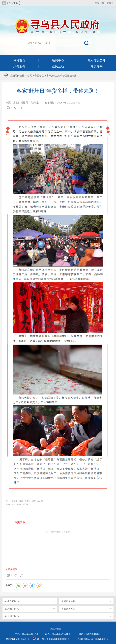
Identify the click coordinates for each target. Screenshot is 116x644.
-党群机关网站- (68, 601)
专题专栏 (39, 76)
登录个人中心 (11, 3)
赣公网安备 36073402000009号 (53, 639)
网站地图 (56, 629)
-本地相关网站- (12, 616)
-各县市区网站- (68, 609)
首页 (29, 76)
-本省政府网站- (12, 601)
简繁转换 (100, 3)
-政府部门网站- (12, 609)
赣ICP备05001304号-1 (17, 639)
